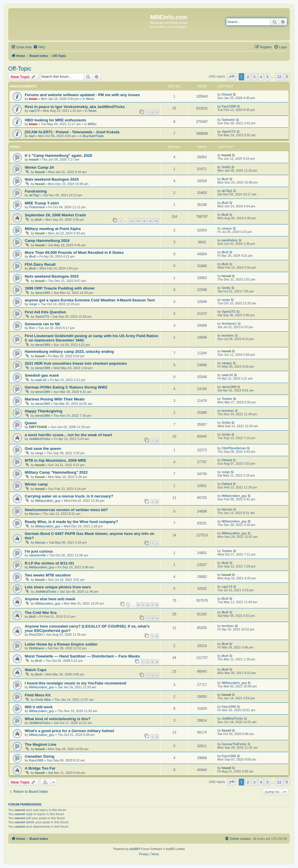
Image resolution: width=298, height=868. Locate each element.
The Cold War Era (41, 613)
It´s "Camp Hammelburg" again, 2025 (58, 156)
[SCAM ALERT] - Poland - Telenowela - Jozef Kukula (72, 132)
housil (34, 159)
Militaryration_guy (48, 501)
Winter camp (36, 484)
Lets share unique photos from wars (58, 587)
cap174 (34, 111)
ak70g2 (34, 195)
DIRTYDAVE (38, 427)
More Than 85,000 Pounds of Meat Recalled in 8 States (74, 253)
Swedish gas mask (42, 375)
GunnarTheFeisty (234, 744)
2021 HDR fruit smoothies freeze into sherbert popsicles (76, 363)
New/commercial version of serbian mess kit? (66, 510)
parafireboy (230, 240)
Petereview (37, 207)
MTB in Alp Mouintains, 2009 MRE (55, 460)
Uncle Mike (43, 700)
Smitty (226, 167)
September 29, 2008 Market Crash (55, 215)
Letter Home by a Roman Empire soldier (61, 644)
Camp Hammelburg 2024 (47, 241)
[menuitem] (39, 47)
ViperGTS (229, 132)
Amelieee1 (229, 324)
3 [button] (254, 77)
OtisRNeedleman (234, 448)
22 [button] (279, 77)
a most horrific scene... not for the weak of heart (68, 435)
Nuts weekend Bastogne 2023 (52, 276)
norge (33, 304)
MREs (92, 124)
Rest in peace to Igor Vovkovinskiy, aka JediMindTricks (75, 107)
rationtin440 (38, 555)
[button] (232, 77)
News (90, 99)
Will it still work (39, 707)
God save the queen (43, 449)
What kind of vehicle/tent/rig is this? (58, 719)
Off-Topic (20, 69)
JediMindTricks (40, 439)
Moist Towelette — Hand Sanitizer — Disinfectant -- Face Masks (82, 656)
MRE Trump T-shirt (42, 203)
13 (138, 221)
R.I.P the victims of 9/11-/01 (49, 563)
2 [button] (248, 77)
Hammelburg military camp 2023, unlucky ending (69, 352)
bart (32, 136)
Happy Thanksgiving (44, 411)
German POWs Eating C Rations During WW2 (66, 387)
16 (156, 221)
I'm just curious (39, 551)
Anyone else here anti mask (50, 599)
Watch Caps (36, 670)
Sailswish (228, 120)
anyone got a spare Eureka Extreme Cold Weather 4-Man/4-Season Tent (90, 300)
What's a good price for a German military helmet (69, 731)
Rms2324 (36, 635)
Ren (32, 328)
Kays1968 (229, 106)
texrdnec (228, 335)
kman (33, 99)
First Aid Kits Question (45, 312)
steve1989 (43, 293)
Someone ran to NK (42, 324)
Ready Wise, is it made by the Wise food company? (71, 522)
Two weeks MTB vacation (48, 575)
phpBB (134, 849)
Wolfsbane (37, 648)
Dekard (227, 94)
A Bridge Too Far (40, 768)
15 (150, 221)
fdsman (34, 514)
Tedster (227, 399)
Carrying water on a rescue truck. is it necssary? (69, 496)
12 (131, 221)
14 (144, 221)
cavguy (227, 228)
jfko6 (225, 179)
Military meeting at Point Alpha (53, 229)
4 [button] (261, 77)
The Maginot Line (40, 744)
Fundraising (36, 191)
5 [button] (268, 77)
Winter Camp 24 (39, 167)
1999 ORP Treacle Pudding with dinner (60, 288)
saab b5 (41, 380)
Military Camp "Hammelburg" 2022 (56, 472)
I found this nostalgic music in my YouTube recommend (76, 683)
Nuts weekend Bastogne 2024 (52, 179)
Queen (31, 423)
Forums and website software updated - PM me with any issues (82, 95)
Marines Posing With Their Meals (55, 399)
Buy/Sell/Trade (93, 136)
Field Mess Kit (38, 695)
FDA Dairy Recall (40, 264)
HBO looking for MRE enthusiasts (55, 120)
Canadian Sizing (40, 756)
